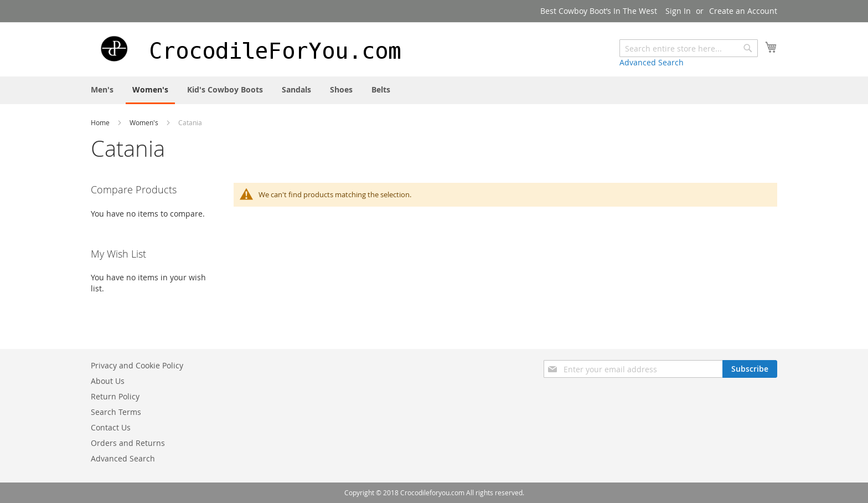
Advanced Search (652, 62)
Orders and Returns (128, 443)
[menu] (434, 90)
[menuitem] (102, 89)
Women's (145, 122)
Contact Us (111, 427)
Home (101, 122)
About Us (108, 381)
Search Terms (116, 412)
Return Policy (115, 396)
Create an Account (743, 11)
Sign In (678, 11)
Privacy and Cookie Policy (137, 365)
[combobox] (689, 48)
